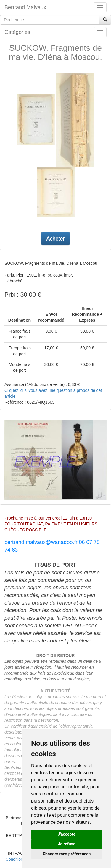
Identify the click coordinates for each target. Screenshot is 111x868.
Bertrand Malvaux (25, 7)
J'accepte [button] (67, 834)
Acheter (55, 239)
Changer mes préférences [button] (67, 854)
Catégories (17, 32)
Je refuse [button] (66, 844)
